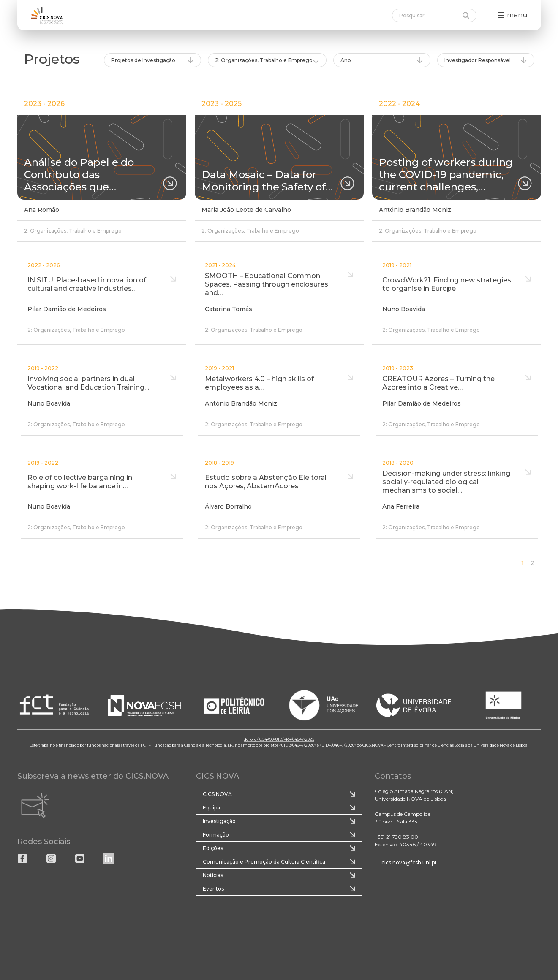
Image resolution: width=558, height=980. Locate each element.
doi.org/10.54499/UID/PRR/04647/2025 (279, 739)
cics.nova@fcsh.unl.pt (409, 862)
